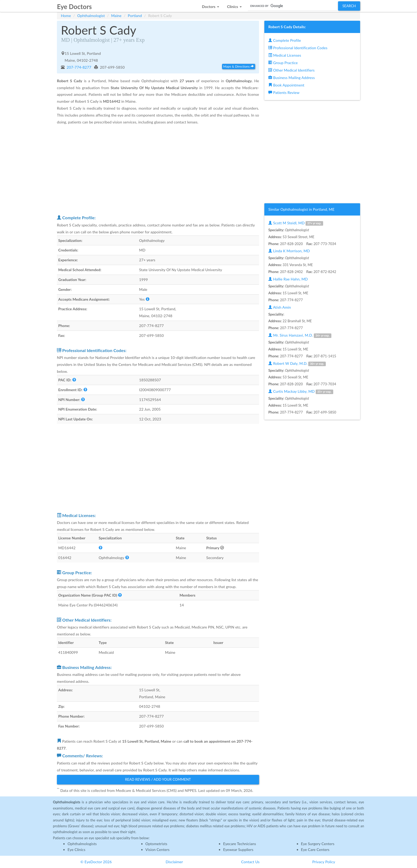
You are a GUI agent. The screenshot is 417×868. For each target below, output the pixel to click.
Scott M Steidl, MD (296, 223)
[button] (210, 5)
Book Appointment (286, 85)
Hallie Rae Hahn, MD (288, 279)
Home (66, 16)
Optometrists (156, 844)
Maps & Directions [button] (239, 66)
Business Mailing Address (292, 78)
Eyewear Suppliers (238, 850)
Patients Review (284, 92)
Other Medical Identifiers (291, 70)
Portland (135, 16)
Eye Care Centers (315, 850)
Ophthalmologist (91, 16)
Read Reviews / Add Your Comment (158, 779)
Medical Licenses (285, 55)
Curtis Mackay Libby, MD (301, 392)
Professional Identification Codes (298, 48)
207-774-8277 (79, 67)
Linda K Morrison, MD (289, 251)
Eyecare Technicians (240, 844)
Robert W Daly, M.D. (297, 364)
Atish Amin (280, 307)
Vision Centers (158, 850)
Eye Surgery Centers (318, 844)
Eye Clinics (76, 850)
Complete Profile (285, 40)
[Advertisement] (158, 170)
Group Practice (283, 63)
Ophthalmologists (82, 844)
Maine (116, 16)
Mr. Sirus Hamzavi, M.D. (300, 335)
